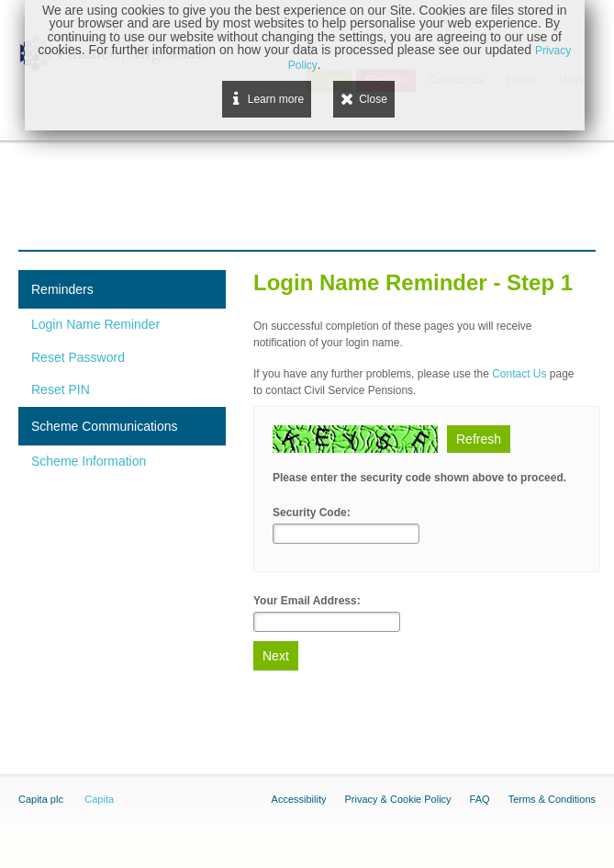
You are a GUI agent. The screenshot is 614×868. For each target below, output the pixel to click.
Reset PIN (61, 389)
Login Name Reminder (95, 324)
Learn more (276, 99)
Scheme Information (89, 461)
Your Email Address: (307, 601)
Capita (99, 799)
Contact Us (519, 374)
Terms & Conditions (552, 799)
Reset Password (78, 357)
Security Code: (312, 513)
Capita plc (41, 799)
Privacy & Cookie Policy (397, 799)
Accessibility (299, 799)
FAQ (480, 799)
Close (373, 99)
